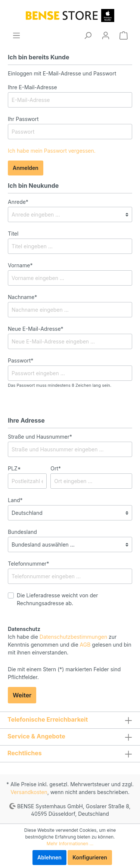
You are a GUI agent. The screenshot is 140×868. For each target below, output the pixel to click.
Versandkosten (29, 792)
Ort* (56, 468)
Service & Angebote (36, 736)
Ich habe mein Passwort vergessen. (52, 151)
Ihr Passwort (23, 119)
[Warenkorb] (124, 35)
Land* (15, 500)
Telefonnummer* (29, 564)
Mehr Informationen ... (70, 844)
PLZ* (14, 468)
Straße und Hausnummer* (40, 437)
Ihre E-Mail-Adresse (32, 87)
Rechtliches (25, 753)
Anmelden (26, 168)
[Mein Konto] (106, 35)
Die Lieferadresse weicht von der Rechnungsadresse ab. (57, 599)
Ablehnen (49, 857)
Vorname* (20, 265)
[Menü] (16, 35)
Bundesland (22, 532)
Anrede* (18, 202)
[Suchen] (88, 35)
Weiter (22, 695)
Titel (13, 234)
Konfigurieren (90, 857)
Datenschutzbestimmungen (73, 637)
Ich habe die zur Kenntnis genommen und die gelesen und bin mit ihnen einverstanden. (70, 645)
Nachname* (22, 297)
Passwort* (21, 360)
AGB (85, 645)
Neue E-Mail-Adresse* (36, 329)
